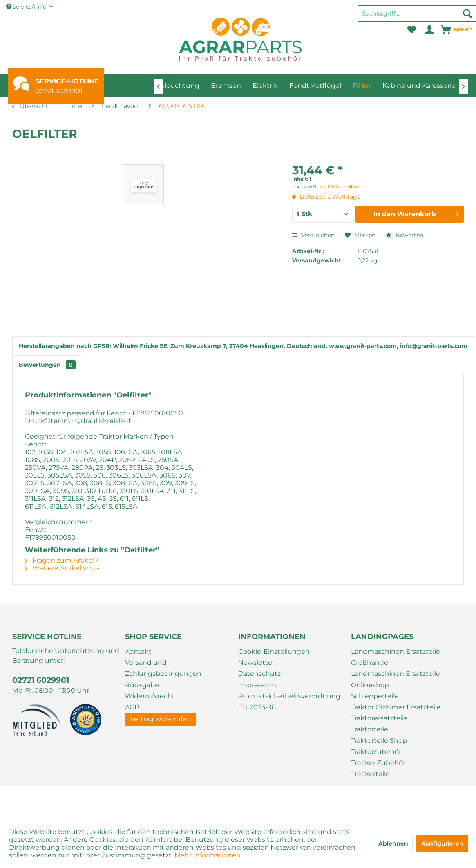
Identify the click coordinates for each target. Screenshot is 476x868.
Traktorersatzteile (379, 718)
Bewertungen (47, 365)
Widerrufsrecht (150, 696)
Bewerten (404, 235)
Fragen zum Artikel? (61, 560)
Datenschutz (259, 674)
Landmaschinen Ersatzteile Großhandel (396, 657)
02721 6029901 (59, 91)
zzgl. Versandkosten (344, 187)
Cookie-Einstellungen (274, 652)
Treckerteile (370, 774)
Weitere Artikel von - (62, 568)
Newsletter (256, 663)
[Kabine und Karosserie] (419, 86)
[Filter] (362, 86)
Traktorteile (370, 729)
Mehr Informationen (208, 855)
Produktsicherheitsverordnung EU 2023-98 (289, 702)
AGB (132, 707)
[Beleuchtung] (178, 86)
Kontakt (138, 652)
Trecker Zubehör (378, 763)
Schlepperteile (375, 696)
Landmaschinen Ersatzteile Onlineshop (396, 679)
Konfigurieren (442, 843)
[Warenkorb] (457, 30)
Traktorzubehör (376, 752)
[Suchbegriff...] (417, 13)
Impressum (257, 685)
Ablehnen (393, 843)
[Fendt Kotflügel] (315, 86)
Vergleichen (313, 235)
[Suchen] (467, 13)
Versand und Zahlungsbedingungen (163, 668)
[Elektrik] (265, 86)
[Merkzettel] (412, 30)
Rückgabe (142, 685)
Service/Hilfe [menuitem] (27, 7)
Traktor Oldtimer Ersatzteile (396, 707)
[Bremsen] (226, 86)
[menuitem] (417, 17)
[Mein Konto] (429, 30)
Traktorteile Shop (379, 741)
